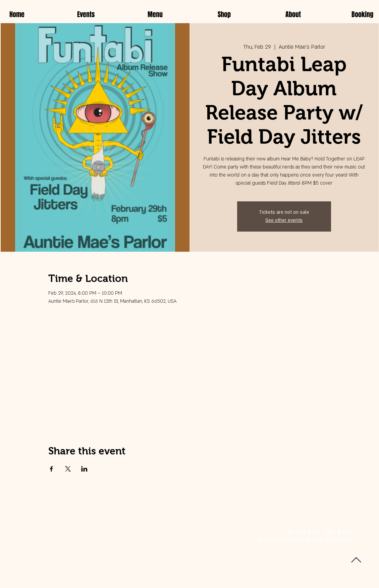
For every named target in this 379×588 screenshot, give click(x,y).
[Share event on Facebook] (51, 469)
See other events (284, 220)
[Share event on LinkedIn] (84, 469)
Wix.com (340, 540)
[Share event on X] (68, 469)
